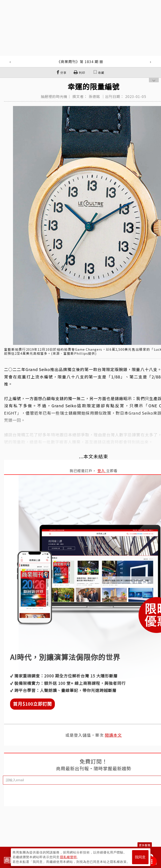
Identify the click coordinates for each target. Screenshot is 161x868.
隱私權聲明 (68, 857)
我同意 (140, 857)
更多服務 (145, 845)
